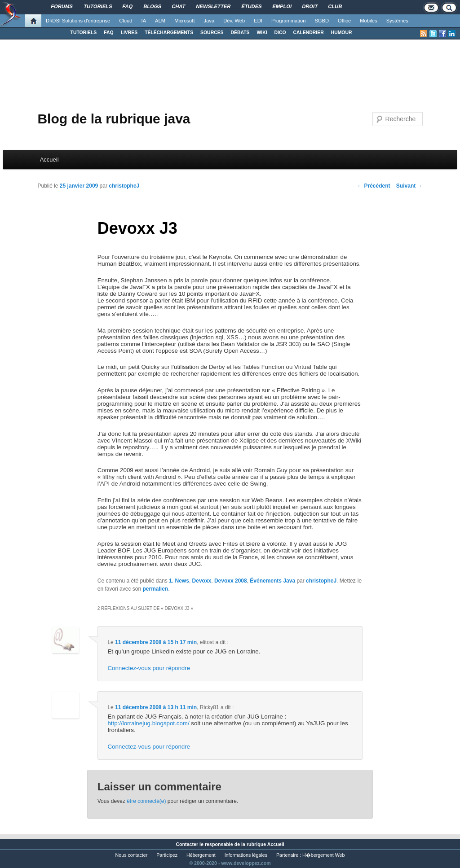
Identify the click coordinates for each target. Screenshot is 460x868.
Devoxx (202, 581)
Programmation (288, 21)
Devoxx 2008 (231, 581)
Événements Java (272, 581)
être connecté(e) (146, 801)
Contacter (187, 844)
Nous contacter (132, 855)
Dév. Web (234, 21)
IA (144, 21)
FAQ (108, 33)
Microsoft (184, 21)
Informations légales (246, 855)
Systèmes (397, 21)
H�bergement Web (323, 855)
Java (209, 21)
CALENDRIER (309, 33)
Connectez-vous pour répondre (149, 668)
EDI (258, 21)
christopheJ (124, 186)
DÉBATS (240, 33)
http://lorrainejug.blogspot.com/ (148, 723)
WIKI (262, 33)
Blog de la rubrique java (114, 119)
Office (344, 21)
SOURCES (212, 33)
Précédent (374, 186)
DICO (280, 33)
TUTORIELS (84, 33)
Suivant (409, 186)
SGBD (322, 21)
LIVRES (129, 33)
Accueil (49, 160)
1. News (179, 581)
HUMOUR (342, 33)
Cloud (126, 21)
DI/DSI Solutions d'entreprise (78, 21)
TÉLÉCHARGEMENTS (169, 33)
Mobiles (369, 21)
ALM (160, 21)
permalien (155, 589)
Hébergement (201, 855)
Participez (167, 855)
